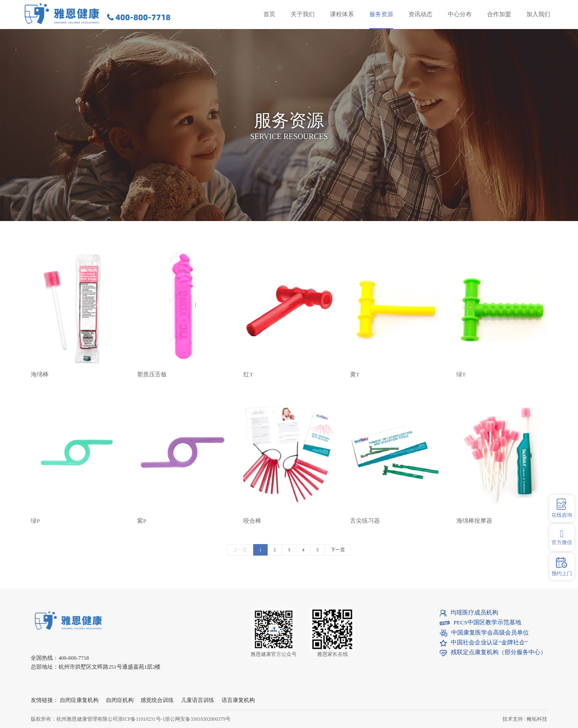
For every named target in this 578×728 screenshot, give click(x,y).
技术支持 (513, 719)
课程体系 (342, 14)
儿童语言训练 (198, 700)
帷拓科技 (537, 719)
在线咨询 (562, 508)
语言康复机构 (238, 700)
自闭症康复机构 (79, 700)
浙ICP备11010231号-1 (141, 719)
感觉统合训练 (157, 700)
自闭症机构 (120, 700)
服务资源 (381, 14)
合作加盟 (499, 14)
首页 (269, 14)
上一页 (240, 550)
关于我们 (303, 14)
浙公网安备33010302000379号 (198, 719)
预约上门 (562, 566)
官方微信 (562, 537)
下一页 (338, 550)
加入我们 (538, 14)
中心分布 (460, 14)
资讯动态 (420, 14)
